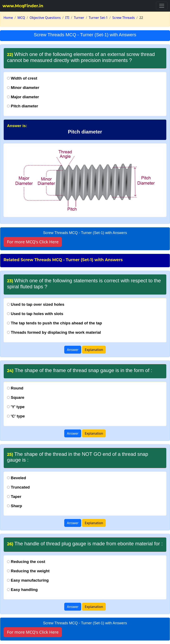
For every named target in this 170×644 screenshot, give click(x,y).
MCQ (21, 18)
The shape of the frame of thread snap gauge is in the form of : (80, 370)
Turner (79, 18)
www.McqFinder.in (23, 6)
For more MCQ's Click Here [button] (33, 242)
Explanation (94, 350)
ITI (67, 18)
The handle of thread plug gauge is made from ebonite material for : (85, 544)
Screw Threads (124, 18)
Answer (73, 350)
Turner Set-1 (98, 18)
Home (8, 18)
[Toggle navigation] (162, 6)
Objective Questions (45, 18)
